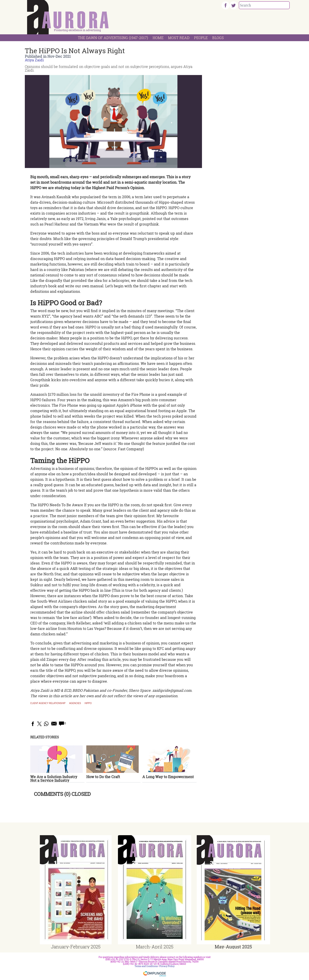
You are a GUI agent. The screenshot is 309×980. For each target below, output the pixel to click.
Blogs (218, 38)
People (201, 38)
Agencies (75, 703)
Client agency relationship (48, 703)
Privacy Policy (167, 966)
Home (158, 38)
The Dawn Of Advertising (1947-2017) (113, 38)
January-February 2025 (76, 947)
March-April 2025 (155, 947)
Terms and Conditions (146, 966)
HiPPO (88, 703)
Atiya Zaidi (34, 60)
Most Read (179, 38)
